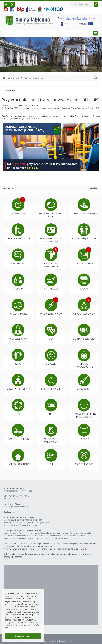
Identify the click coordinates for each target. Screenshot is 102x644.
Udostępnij (94, 188)
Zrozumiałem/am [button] (23, 636)
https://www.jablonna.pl (19, 507)
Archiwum (9, 91)
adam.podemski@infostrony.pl (60, 641)
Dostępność (9, 512)
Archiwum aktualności (33, 78)
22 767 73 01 (24, 496)
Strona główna (11, 78)
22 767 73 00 (12, 496)
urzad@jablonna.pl (18, 504)
